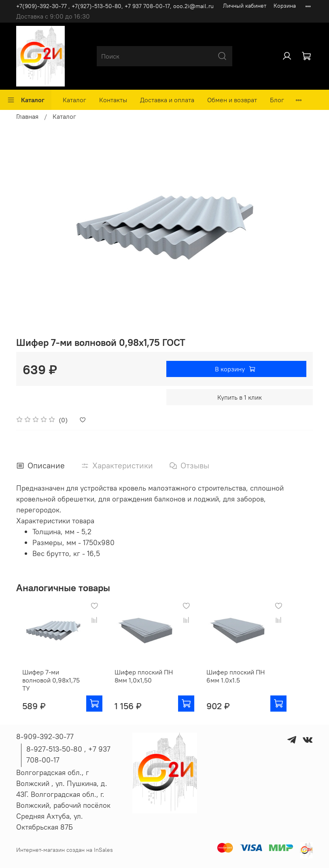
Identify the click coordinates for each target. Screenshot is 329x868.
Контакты (113, 100)
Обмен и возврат (232, 100)
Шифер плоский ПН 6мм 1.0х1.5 (251, 687)
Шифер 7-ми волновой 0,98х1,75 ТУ (50, 687)
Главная (27, 116)
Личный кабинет (245, 6)
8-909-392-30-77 (45, 736)
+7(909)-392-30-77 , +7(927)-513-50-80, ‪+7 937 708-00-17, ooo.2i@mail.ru (115, 6)
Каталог (26, 100)
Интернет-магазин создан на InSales (65, 850)
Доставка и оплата (167, 100)
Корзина (285, 6)
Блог (277, 100)
